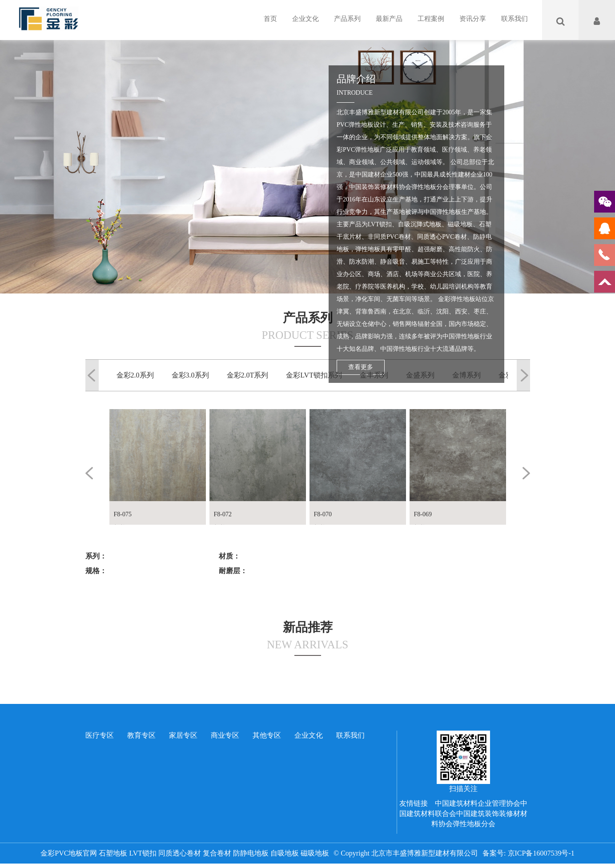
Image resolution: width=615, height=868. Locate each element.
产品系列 (347, 19)
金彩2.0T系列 (248, 375)
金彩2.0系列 (135, 375)
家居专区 (183, 735)
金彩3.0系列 (190, 375)
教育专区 (141, 735)
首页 (270, 19)
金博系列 (466, 375)
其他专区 (267, 735)
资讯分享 (473, 19)
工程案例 (431, 19)
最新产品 (389, 19)
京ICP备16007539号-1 (541, 853)
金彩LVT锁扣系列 (314, 375)
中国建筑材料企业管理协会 (478, 803)
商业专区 (225, 735)
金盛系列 (420, 375)
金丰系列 (374, 375)
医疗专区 (100, 735)
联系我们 (515, 19)
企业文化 (305, 19)
